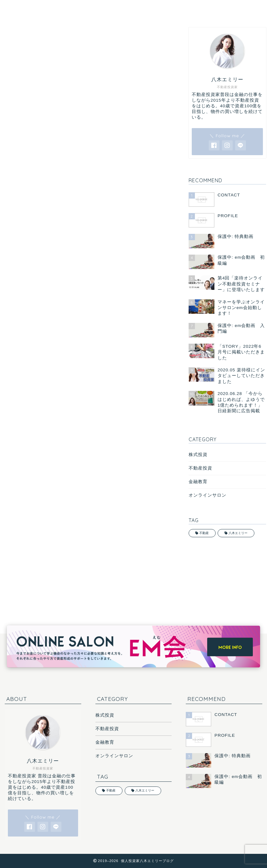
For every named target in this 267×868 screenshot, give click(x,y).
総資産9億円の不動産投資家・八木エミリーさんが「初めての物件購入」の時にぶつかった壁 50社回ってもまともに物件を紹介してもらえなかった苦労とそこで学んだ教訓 (88, 283)
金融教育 (198, 482)
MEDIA (12, 37)
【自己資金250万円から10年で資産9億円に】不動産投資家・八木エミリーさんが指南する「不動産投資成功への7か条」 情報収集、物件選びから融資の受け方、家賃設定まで (86, 247)
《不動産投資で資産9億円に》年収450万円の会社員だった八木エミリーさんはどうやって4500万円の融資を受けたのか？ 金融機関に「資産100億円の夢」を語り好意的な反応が (86, 318)
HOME (22, 8)
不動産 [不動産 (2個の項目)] (204, 533)
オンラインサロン (207, 495)
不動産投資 (200, 468)
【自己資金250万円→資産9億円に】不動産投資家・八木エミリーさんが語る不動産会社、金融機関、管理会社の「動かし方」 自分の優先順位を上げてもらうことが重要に (87, 354)
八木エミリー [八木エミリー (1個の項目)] (238, 533)
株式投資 (198, 455)
